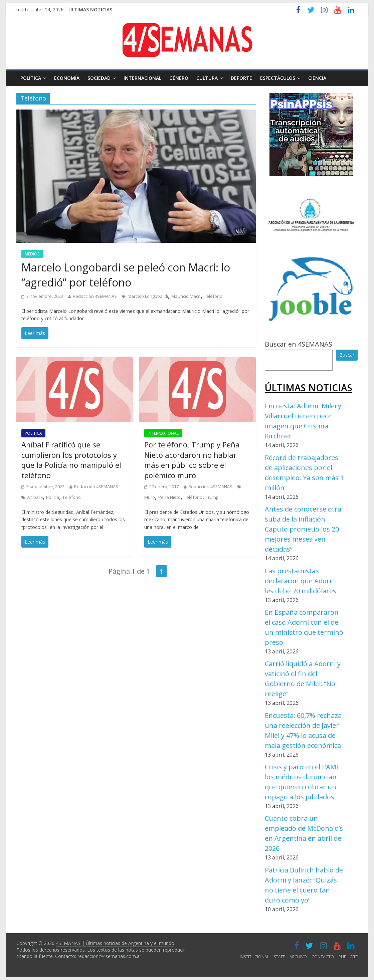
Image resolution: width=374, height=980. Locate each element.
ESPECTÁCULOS (278, 78)
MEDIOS (32, 254)
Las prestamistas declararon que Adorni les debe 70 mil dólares (301, 581)
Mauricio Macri (186, 296)
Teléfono (213, 296)
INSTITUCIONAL (254, 957)
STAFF (279, 957)
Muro (150, 497)
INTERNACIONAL (142, 78)
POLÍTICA (31, 78)
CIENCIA (317, 78)
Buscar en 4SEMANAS (299, 344)
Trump (212, 497)
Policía (53, 497)
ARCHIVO (298, 957)
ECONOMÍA (67, 78)
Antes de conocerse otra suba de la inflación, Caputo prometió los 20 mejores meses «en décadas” (303, 529)
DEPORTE (241, 78)
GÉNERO (179, 78)
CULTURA (207, 78)
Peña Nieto (169, 497)
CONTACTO (323, 957)
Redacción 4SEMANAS (95, 296)
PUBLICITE (348, 957)
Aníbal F (35, 497)
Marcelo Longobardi (148, 296)
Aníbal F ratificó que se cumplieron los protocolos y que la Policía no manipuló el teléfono (71, 460)
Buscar (347, 355)
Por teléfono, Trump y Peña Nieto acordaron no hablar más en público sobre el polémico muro (192, 460)
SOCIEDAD (99, 78)
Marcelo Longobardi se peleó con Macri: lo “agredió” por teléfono (126, 275)
